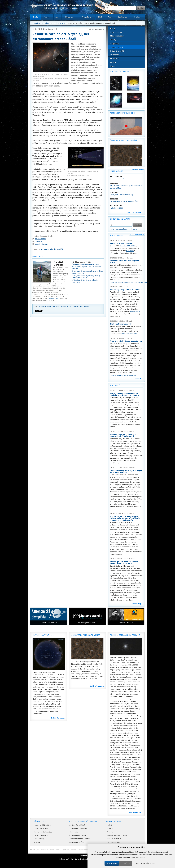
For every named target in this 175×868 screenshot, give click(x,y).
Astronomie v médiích (78, 835)
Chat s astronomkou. (130, 334)
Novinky (47, 17)
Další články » (137, 604)
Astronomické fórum (78, 842)
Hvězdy (113, 40)
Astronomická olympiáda (43, 832)
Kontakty (138, 17)
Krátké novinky (117, 236)
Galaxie (110, 828)
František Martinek (51, 29)
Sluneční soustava (117, 36)
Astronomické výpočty (79, 828)
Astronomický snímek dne (122, 113)
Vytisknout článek (98, 29)
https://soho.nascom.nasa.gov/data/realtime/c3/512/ (130, 282)
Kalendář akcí (117, 171)
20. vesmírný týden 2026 (44, 635)
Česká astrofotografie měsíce (124, 140)
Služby (101, 17)
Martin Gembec (127, 258)
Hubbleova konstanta (68, 306)
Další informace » (58, 718)
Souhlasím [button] (112, 863)
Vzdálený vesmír (59, 23)
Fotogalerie (86, 17)
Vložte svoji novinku (137, 234)
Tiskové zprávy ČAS (41, 828)
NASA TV (37, 842)
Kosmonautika (116, 32)
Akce (57, 17)
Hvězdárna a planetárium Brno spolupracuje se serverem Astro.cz (85, 850)
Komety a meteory (114, 842)
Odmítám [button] (126, 863)
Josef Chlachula (127, 241)
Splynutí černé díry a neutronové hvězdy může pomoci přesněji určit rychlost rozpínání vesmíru (125, 518)
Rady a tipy (75, 832)
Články (35, 17)
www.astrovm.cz (54, 298)
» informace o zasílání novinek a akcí (123, 229)
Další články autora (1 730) (81, 262)
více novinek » (137, 379)
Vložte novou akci (138, 170)
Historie (113, 66)
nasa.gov (39, 241)
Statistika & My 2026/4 (128, 246)
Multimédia (115, 55)
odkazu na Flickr (136, 311)
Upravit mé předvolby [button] (145, 863)
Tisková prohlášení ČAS (42, 825)
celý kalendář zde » (135, 212)
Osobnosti (114, 58)
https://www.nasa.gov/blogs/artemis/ (124, 375)
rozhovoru (130, 251)
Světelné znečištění (118, 51)
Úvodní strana (38, 23)
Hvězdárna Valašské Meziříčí (52, 249)
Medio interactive (75, 859)
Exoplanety (115, 43)
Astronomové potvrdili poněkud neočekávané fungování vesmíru (124, 394)
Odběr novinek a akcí (120, 219)
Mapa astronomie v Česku (80, 839)
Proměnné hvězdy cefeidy (48, 306)
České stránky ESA (41, 839)
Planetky (110, 832)
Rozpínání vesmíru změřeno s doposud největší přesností (123, 435)
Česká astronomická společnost (48, 850)
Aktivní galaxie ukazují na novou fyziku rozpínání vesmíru (124, 563)
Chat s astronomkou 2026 (121, 324)
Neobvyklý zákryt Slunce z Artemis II (126, 290)
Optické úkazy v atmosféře (117, 835)
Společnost (122, 17)
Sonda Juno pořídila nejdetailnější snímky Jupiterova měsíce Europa (86, 277)
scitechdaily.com (41, 244)
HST (59, 306)
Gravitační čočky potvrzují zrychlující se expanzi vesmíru (126, 471)
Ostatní (113, 62)
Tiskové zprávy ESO (41, 835)
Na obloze (69, 17)
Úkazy (113, 28)
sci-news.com (40, 239)
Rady (110, 17)
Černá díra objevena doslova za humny (85, 264)
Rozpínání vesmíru (83, 306)
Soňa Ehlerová (127, 321)
